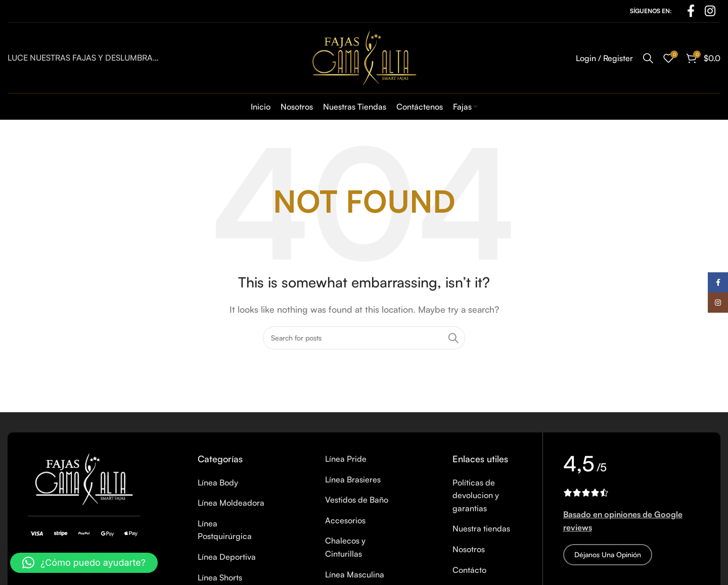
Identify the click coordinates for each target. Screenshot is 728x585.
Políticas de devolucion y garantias (476, 495)
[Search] (648, 58)
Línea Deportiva (227, 557)
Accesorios (345, 520)
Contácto (469, 570)
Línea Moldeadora (231, 503)
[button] (84, 563)
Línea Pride (346, 459)
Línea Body (218, 482)
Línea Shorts (220, 577)
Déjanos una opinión (608, 554)
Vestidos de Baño (357, 500)
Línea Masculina (355, 574)
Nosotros (469, 549)
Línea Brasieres (353, 479)
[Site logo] (364, 57)
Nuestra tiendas (481, 528)
